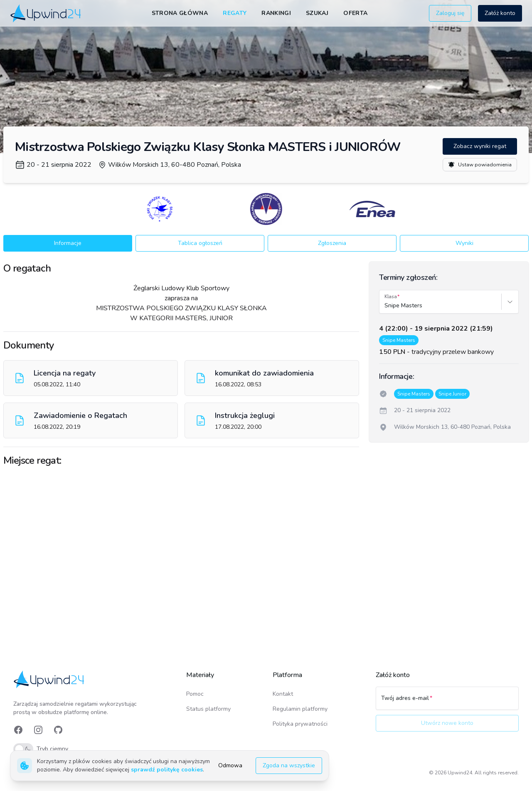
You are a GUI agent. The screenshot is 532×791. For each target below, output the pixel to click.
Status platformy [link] (208, 709)
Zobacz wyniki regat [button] (480, 146)
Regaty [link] (235, 13)
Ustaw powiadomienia (480, 165)
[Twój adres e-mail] (447, 702)
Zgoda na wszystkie (289, 765)
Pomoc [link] (195, 694)
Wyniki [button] (464, 243)
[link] (46, 13)
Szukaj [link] (317, 13)
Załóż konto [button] (500, 13)
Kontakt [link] (283, 694)
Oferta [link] (355, 13)
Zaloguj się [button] (450, 13)
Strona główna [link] (180, 13)
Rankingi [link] (276, 13)
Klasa (391, 297)
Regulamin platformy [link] (300, 709)
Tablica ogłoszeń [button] (200, 243)
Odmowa (230, 765)
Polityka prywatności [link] (300, 724)
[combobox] (385, 306)
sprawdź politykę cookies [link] (167, 770)
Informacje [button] (68, 243)
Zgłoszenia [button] (332, 243)
